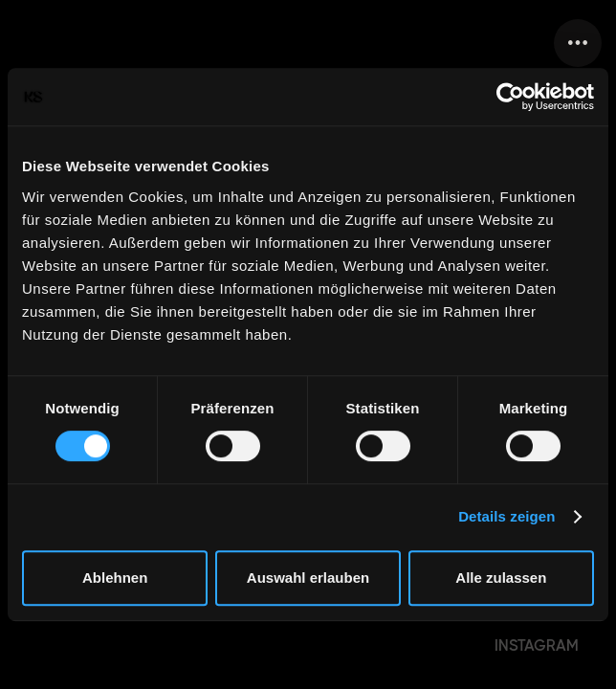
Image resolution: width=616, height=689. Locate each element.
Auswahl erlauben (308, 578)
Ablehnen (115, 578)
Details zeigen (506, 516)
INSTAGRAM (537, 645)
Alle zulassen (501, 578)
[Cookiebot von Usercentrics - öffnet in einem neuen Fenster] (510, 97)
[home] (19, 43)
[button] (578, 43)
